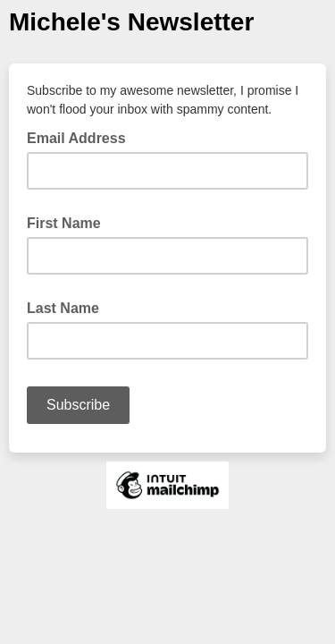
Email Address (82, 137)
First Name (64, 223)
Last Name (63, 308)
